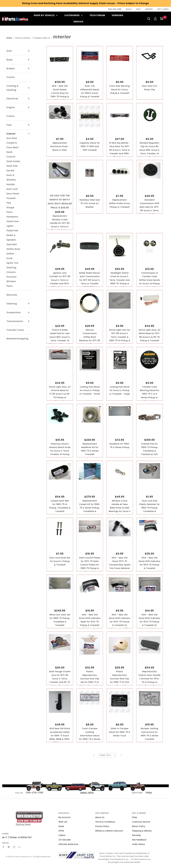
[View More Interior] (29, 134)
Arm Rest (12, 138)
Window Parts (11, 284)
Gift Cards (163, 9)
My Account (64, 817)
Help (138, 9)
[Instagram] (14, 847)
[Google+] (20, 847)
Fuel (9, 125)
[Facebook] (3, 847)
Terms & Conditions (105, 822)
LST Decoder (65, 840)
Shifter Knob (10, 256)
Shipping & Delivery (142, 831)
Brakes (11, 69)
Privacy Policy (102, 826)
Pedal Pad (12, 231)
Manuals (12, 295)
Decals (10, 171)
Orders (149, 9)
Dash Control (11, 154)
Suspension (14, 312)
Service (78, 22)
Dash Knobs (13, 161)
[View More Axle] (29, 51)
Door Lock (12, 189)
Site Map (136, 835)
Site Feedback (139, 840)
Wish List (63, 822)
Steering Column (11, 270)
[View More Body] (29, 60)
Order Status (138, 844)
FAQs (149, 793)
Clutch (11, 77)
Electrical (12, 99)
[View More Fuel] (29, 125)
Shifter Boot (13, 249)
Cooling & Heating (13, 88)
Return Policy (139, 826)
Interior (11, 134)
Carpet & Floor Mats (13, 145)
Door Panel (13, 194)
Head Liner (13, 221)
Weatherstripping (17, 339)
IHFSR (61, 831)
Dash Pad (12, 166)
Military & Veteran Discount (109, 831)
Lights (10, 226)
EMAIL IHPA (87, 793)
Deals (129, 9)
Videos (62, 835)
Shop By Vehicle (46, 15)
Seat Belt (12, 244)
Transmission (15, 321)
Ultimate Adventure (68, 844)
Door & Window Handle (11, 180)
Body (10, 60)
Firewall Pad (11, 201)
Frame (10, 116)
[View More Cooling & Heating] (29, 88)
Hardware (12, 217)
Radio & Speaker (11, 238)
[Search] (149, 19)
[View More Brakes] (29, 69)
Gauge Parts (10, 210)
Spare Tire (13, 263)
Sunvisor (12, 277)
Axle (9, 51)
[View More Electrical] (29, 99)
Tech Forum (97, 15)
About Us (100, 817)
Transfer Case (15, 330)
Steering (12, 304)
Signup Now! (29, 819)
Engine (11, 107)
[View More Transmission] (29, 321)
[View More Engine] (29, 107)
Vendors (117, 15)
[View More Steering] (29, 304)
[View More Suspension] (29, 313)
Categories (74, 15)
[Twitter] (9, 847)
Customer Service (141, 822)
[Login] (155, 19)
